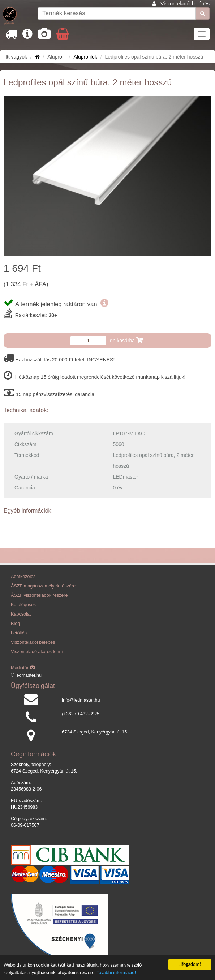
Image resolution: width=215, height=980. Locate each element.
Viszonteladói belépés (185, 4)
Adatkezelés (23, 577)
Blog (15, 624)
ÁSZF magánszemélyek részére (43, 586)
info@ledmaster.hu (81, 700)
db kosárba (126, 340)
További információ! (117, 973)
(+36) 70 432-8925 (81, 714)
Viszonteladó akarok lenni (37, 652)
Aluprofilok (85, 57)
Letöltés (19, 633)
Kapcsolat (21, 614)
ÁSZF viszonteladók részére (39, 595)
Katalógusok (23, 605)
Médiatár (23, 668)
